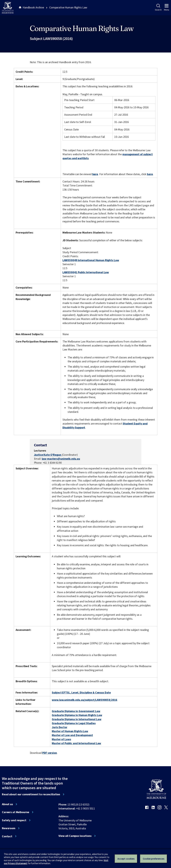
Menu (167, 7)
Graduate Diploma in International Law (76, 719)
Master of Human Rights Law (70, 731)
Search (158, 7)
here (95, 174)
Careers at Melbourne (16, 812)
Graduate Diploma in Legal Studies (74, 723)
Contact (7, 836)
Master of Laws (61, 739)
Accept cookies (126, 859)
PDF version (50, 753)
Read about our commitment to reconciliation (31, 794)
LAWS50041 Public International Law (86, 272)
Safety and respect (14, 820)
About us (7, 804)
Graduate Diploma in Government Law (76, 711)
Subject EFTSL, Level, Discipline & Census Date (81, 692)
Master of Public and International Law (76, 743)
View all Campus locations (75, 836)
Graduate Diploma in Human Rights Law (77, 715)
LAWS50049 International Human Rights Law (91, 260)
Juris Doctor (59, 727)
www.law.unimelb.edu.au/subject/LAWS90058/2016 (85, 700)
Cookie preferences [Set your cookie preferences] (154, 859)
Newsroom (9, 828)
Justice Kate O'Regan (48, 455)
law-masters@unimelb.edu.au (61, 459)
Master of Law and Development (72, 735)
